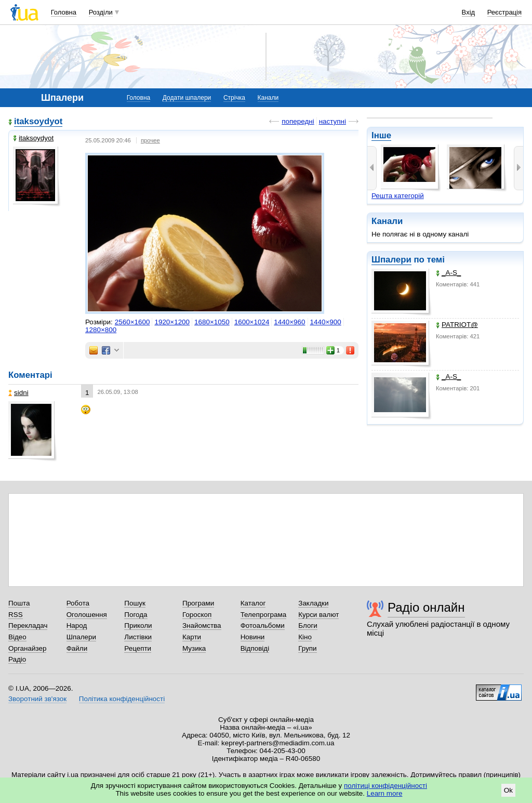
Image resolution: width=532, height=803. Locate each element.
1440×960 (289, 322)
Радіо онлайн (426, 607)
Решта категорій (398, 196)
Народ (77, 626)
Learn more (385, 793)
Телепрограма (264, 615)
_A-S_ (448, 273)
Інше (381, 135)
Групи (307, 648)
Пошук (135, 603)
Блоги (308, 626)
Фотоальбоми (263, 626)
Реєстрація (504, 12)
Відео (17, 637)
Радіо (17, 659)
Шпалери (391, 260)
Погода (136, 615)
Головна (64, 12)
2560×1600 (132, 322)
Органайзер (27, 648)
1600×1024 (252, 322)
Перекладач (28, 626)
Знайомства (202, 626)
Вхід (469, 12)
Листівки (138, 637)
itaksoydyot (38, 121)
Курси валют (318, 615)
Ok (508, 790)
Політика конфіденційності (122, 699)
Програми (198, 603)
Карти (192, 637)
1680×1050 (212, 322)
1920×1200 (172, 322)
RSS (16, 615)
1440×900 (326, 322)
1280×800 (101, 330)
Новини (253, 637)
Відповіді (255, 648)
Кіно (305, 637)
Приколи (138, 626)
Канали (268, 98)
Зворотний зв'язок (37, 699)
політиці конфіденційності (385, 786)
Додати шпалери (187, 98)
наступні (332, 121)
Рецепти (138, 648)
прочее (150, 140)
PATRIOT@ (457, 325)
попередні (298, 121)
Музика (194, 648)
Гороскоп (197, 615)
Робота (78, 603)
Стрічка (234, 98)
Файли (77, 648)
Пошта (19, 603)
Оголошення (87, 615)
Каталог (253, 603)
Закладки (313, 603)
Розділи (101, 12)
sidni (18, 393)
